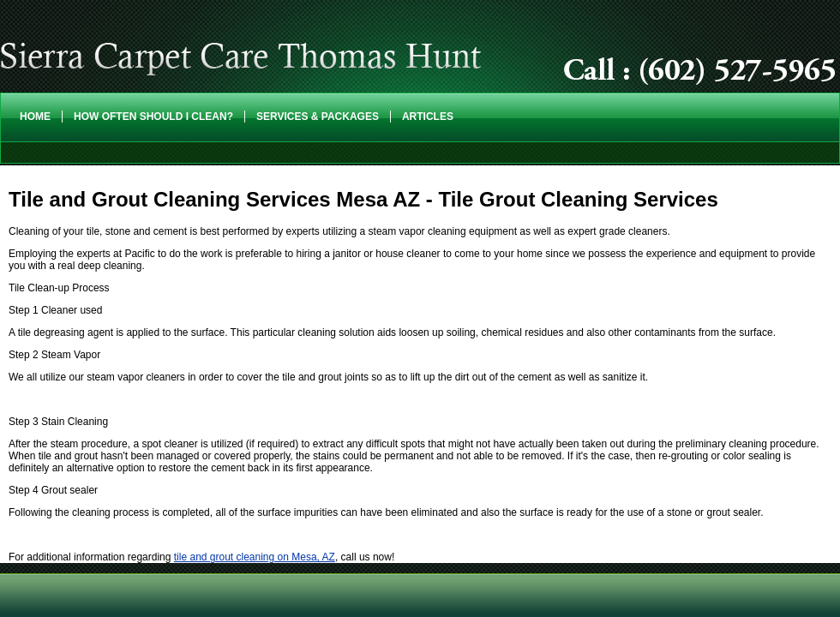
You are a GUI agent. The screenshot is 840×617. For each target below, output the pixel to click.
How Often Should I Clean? (153, 117)
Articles (428, 117)
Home (35, 117)
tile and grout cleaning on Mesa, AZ (255, 557)
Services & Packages (318, 117)
